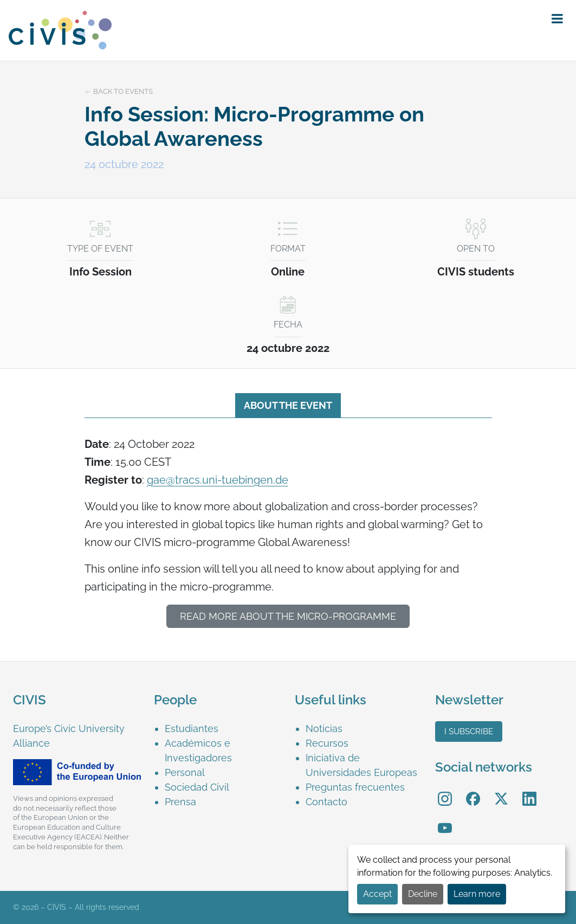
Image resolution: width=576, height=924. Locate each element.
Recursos (327, 743)
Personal (185, 772)
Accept (377, 894)
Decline (423, 894)
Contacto (326, 802)
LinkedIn (529, 791)
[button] (557, 19)
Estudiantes (192, 729)
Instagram (445, 791)
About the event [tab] (288, 405)
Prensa (180, 802)
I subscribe (469, 732)
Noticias (324, 729)
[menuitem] (223, 729)
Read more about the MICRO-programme (288, 616)
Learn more (477, 894)
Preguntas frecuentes (355, 787)
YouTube (445, 820)
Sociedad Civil (197, 787)
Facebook (473, 791)
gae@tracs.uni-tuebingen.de (218, 480)
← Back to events (119, 91)
